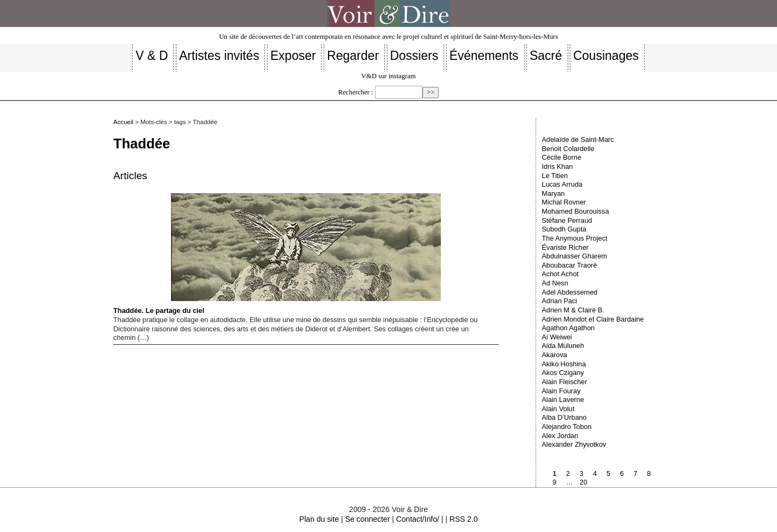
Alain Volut (558, 409)
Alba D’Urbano (564, 417)
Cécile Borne (561, 157)
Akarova (554, 355)
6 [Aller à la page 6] (622, 473)
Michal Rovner (564, 202)
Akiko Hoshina (564, 364)
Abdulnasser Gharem (574, 256)
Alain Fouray (561, 391)
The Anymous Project (575, 238)
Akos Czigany (563, 373)
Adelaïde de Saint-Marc (578, 139)
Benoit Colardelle (568, 149)
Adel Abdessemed (570, 292)
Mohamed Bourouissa (575, 211)
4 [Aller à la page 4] (595, 473)
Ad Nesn (555, 283)
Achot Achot (560, 274)
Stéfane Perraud (567, 220)
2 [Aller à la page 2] (568, 473)
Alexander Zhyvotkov (574, 444)
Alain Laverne (563, 400)
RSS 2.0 (464, 519)
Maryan (553, 193)
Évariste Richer (565, 247)
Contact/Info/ (418, 519)
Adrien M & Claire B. (573, 310)
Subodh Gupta (564, 229)
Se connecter (368, 519)
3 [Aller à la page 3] (581, 473)
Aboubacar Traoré (569, 265)
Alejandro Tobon (567, 427)
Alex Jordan (560, 436)
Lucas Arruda (562, 184)
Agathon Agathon (568, 328)
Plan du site (319, 519)
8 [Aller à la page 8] (649, 473)
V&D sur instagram (389, 76)
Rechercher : (356, 92)
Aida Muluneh (563, 346)
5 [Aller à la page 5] (608, 473)
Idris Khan (557, 166)
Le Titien (555, 176)
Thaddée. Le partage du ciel (277, 254)
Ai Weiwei (557, 337)
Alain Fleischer (564, 382)
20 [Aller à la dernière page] (583, 482)
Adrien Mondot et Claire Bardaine (593, 319)
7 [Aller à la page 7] (635, 473)
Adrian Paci (559, 301)
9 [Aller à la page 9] (554, 482)
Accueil (123, 122)
